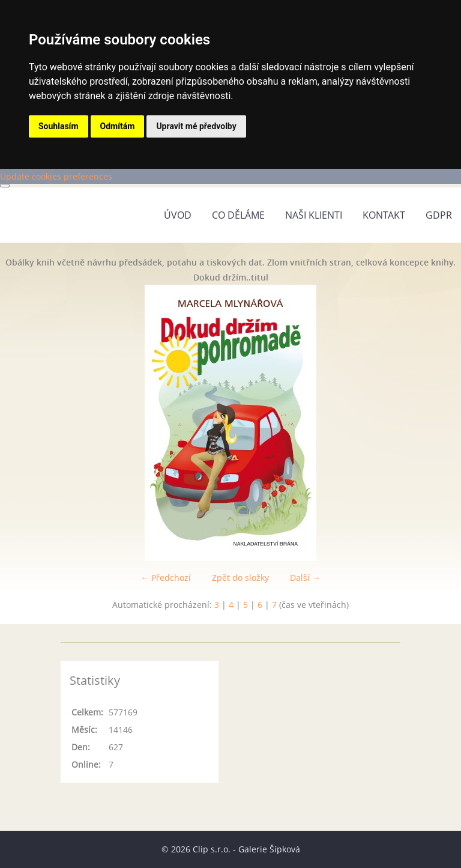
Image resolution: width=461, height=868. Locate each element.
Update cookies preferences (56, 176)
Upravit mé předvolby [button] (196, 126)
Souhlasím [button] (59, 126)
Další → (305, 578)
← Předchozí (166, 578)
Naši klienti (314, 215)
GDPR (439, 215)
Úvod (178, 215)
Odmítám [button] (118, 126)
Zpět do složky (240, 578)
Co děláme (238, 215)
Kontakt (384, 215)
